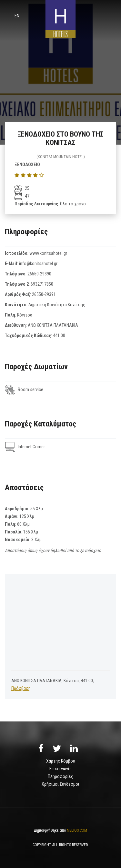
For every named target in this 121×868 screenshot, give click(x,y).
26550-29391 (44, 294)
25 (22, 188)
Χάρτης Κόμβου (61, 761)
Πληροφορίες (60, 776)
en (17, 16)
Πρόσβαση (21, 688)
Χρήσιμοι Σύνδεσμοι (60, 784)
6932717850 (42, 284)
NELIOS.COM (77, 830)
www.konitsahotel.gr (48, 253)
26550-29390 (39, 274)
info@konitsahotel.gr (38, 264)
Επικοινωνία (60, 769)
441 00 (59, 336)
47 (22, 196)
